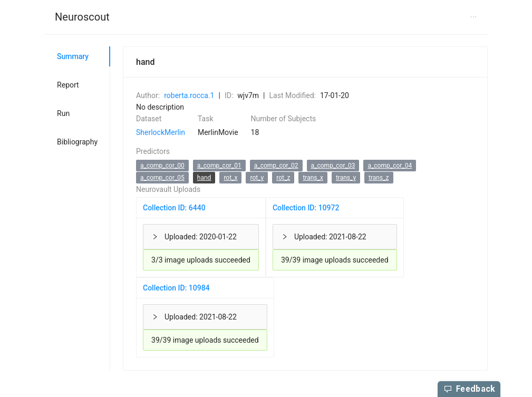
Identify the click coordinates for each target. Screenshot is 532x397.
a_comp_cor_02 (276, 166)
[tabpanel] (299, 209)
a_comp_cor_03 (333, 166)
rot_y (257, 178)
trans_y (346, 178)
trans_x (313, 178)
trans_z (379, 178)
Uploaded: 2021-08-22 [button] (324, 237)
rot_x (230, 178)
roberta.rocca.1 (189, 95)
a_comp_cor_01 (219, 166)
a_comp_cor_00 (162, 166)
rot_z (283, 178)
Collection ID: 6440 (174, 208)
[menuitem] (82, 17)
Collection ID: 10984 (176, 288)
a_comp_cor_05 (162, 178)
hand (204, 178)
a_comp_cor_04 (390, 166)
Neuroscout (82, 17)
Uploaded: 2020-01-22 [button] (194, 237)
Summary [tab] (73, 56)
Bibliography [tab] (77, 142)
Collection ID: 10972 (306, 208)
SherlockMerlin (161, 132)
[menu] (266, 17)
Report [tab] (68, 85)
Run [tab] (63, 113)
